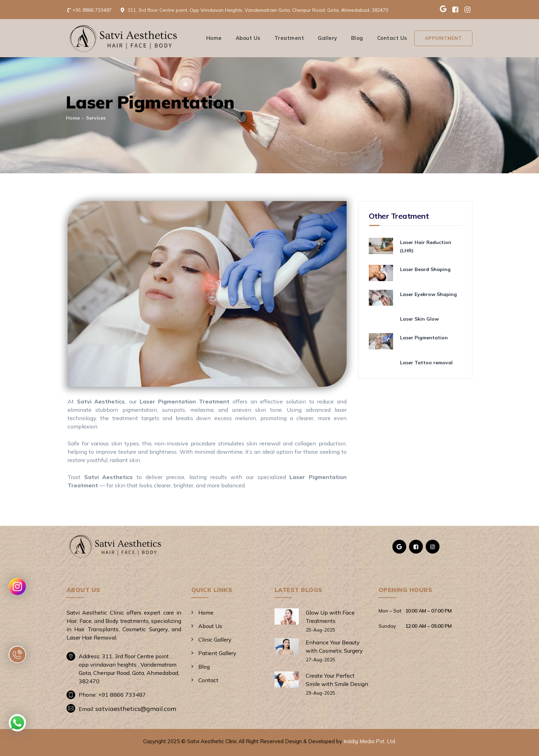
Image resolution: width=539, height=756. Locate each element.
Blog (357, 38)
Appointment (444, 38)
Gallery (328, 38)
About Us (248, 38)
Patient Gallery (217, 653)
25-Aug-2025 (320, 630)
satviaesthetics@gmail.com (136, 709)
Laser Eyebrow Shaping (428, 294)
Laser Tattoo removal (426, 363)
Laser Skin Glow (419, 319)
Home (214, 38)
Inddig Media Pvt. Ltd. (370, 741)
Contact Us (392, 38)
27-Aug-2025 (320, 660)
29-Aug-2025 (320, 693)
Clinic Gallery (215, 640)
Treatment (289, 38)
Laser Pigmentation (424, 338)
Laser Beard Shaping (425, 269)
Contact (208, 680)
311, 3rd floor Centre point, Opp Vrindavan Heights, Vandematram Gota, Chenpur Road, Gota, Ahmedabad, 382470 (258, 10)
